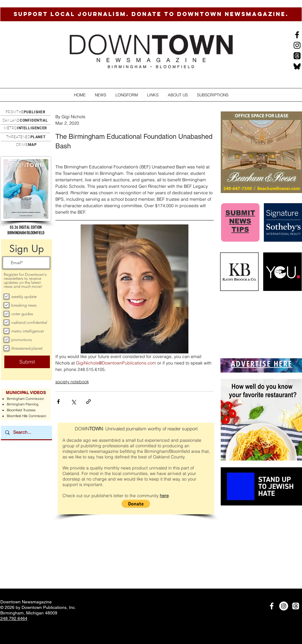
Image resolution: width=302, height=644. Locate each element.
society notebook (72, 382)
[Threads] (297, 56)
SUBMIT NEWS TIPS (240, 221)
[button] (101, 95)
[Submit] (27, 362)
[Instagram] (297, 45)
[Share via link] (89, 402)
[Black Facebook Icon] (297, 35)
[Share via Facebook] (58, 402)
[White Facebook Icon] (272, 606)
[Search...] (26, 433)
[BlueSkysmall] (297, 66)
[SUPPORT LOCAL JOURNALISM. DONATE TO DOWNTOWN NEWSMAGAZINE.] (151, 14)
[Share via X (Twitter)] (73, 402)
